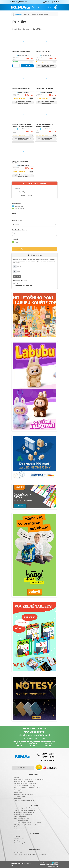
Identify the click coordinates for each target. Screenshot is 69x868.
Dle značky (19, 249)
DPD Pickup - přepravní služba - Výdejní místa (28, 823)
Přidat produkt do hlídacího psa (46, 66)
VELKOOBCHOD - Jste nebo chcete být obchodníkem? (30, 854)
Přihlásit (17, 276)
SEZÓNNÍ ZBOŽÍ (43, 14)
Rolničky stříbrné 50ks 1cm (21, 88)
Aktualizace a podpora (21, 843)
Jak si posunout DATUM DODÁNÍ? (24, 782)
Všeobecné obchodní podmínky (23, 794)
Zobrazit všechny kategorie (37, 183)
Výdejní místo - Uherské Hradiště (24, 814)
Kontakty (23, 768)
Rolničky (34, 14)
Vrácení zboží (18, 792)
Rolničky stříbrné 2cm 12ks (21, 52)
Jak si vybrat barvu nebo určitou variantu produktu (29, 779)
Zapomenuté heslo (20, 280)
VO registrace (18, 852)
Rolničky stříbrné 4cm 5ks (44, 88)
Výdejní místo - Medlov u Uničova (24, 812)
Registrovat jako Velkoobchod (23, 286)
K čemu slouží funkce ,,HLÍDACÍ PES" (25, 784)
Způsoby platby (19, 790)
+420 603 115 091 (46, 757)
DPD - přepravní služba (21, 821)
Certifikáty (17, 841)
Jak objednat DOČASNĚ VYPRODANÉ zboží (27, 788)
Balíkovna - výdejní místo (22, 818)
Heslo (19, 271)
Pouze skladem (20, 208)
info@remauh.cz (48, 761)
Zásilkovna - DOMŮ (20, 829)
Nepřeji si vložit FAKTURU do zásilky (25, 786)
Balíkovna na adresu (20, 816)
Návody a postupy (19, 839)
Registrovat (18, 283)
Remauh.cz (17, 14)
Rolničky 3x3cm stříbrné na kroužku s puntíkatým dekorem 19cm (45, 126)
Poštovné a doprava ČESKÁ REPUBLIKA (26, 808)
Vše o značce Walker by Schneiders (24, 800)
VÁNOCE (27, 14)
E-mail (19, 267)
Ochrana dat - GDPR (20, 796)
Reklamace (17, 798)
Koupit (27, 66)
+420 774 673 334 (48, 754)
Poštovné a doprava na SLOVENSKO (25, 810)
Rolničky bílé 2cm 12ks (43, 52)
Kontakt (16, 777)
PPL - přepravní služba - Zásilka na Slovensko (27, 825)
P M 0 (17, 242)
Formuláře (17, 837)
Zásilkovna (17, 827)
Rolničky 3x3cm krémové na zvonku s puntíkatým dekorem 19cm (23, 126)
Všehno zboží (19, 206)
